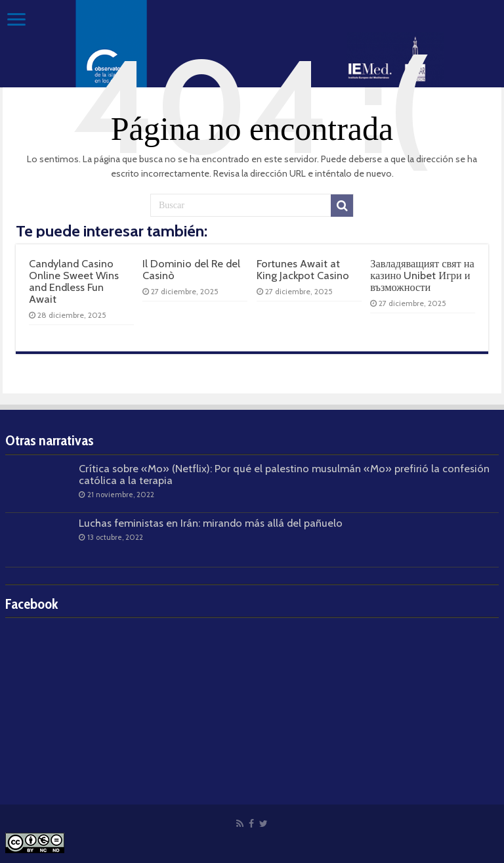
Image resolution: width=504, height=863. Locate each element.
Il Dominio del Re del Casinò (191, 269)
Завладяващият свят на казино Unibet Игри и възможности (422, 275)
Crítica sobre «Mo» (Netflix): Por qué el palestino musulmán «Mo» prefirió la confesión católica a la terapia (284, 474)
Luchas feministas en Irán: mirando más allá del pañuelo (211, 523)
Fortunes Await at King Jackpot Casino (303, 269)
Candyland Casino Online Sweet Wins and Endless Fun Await (74, 281)
